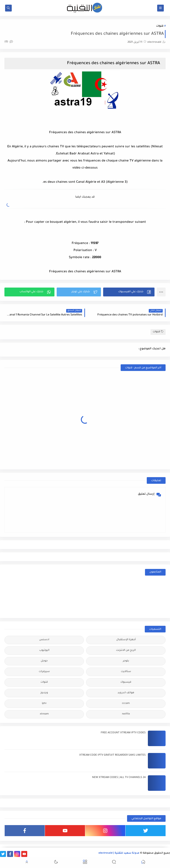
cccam (126, 704)
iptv (44, 704)
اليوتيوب (44, 650)
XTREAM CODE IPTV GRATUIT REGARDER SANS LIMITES (112, 755)
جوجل (44, 661)
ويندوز (44, 693)
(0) (9, 42)
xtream (44, 714)
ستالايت (126, 672)
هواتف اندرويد (126, 693)
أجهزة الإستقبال (126, 640)
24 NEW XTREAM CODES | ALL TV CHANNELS (119, 778)
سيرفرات (44, 672)
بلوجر (126, 661)
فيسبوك (126, 682)
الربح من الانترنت (126, 650)
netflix (126, 714)
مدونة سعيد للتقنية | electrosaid (119, 853)
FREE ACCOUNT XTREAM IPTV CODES (123, 733)
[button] (129, 292)
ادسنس (44, 640)
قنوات (160, 26)
